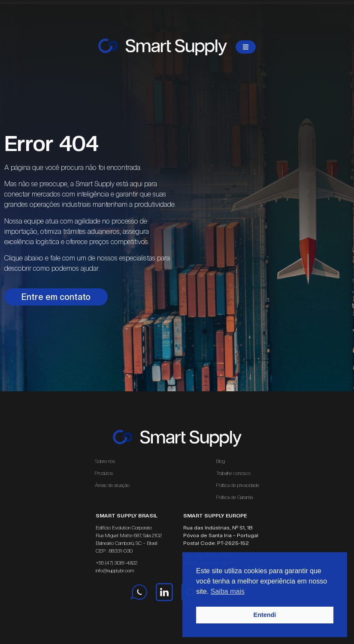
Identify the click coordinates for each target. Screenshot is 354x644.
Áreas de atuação (114, 485)
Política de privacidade (238, 485)
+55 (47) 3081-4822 (116, 563)
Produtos (104, 473)
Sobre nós (105, 461)
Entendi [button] (265, 615)
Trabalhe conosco (233, 473)
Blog (221, 461)
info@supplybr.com (115, 571)
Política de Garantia (234, 497)
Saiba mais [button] (228, 591)
